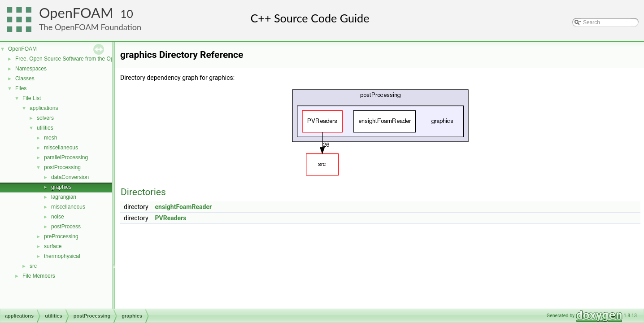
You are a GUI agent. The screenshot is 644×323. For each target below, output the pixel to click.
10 (127, 14)
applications (44, 108)
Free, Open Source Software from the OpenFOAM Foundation (89, 59)
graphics (61, 187)
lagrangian (64, 197)
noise (58, 217)
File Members (39, 276)
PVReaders (171, 218)
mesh (50, 138)
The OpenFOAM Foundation (90, 27)
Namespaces (31, 69)
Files (21, 88)
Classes (25, 79)
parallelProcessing (66, 157)
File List (32, 98)
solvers (45, 118)
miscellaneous (61, 148)
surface (53, 246)
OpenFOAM (76, 13)
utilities (45, 128)
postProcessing (62, 167)
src (33, 266)
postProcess (66, 227)
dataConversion (70, 177)
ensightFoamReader (184, 207)
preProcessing (61, 236)
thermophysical (62, 256)
